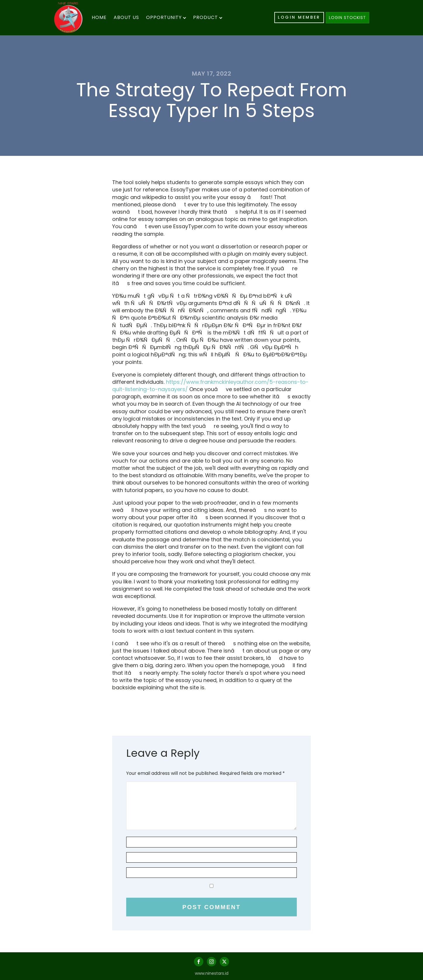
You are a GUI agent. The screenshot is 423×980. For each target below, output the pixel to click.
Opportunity (166, 17)
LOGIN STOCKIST (347, 18)
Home (99, 17)
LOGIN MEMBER (299, 17)
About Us (126, 17)
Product (208, 17)
